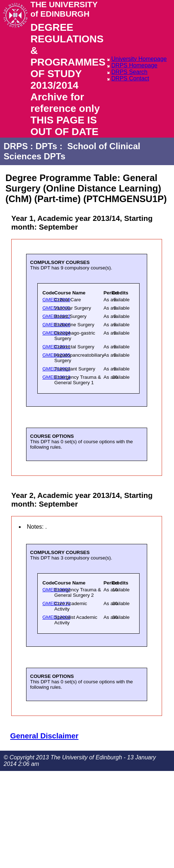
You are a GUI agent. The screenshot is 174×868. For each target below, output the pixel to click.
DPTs (46, 146)
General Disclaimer (44, 736)
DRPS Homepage (134, 65)
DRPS (16, 146)
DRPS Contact (130, 78)
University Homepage (139, 59)
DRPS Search (129, 72)
